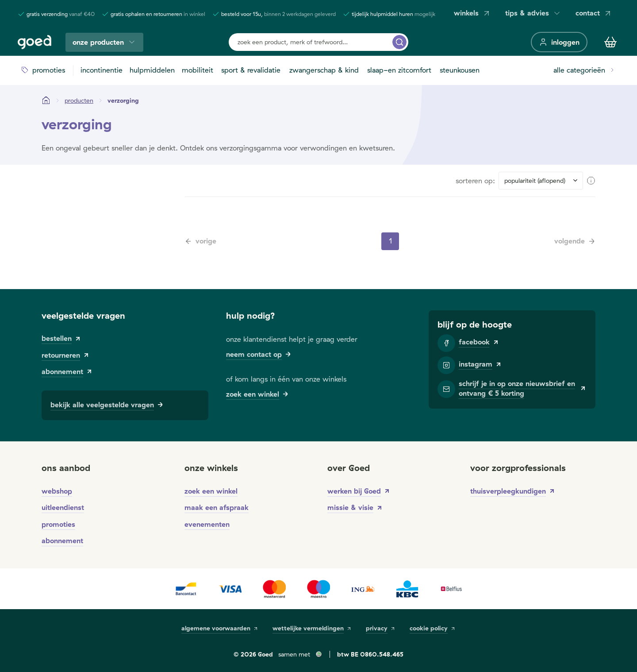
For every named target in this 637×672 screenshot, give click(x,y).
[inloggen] (559, 42)
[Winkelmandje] (610, 42)
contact (594, 13)
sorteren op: (475, 181)
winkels (472, 13)
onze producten (104, 42)
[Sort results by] (541, 181)
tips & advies (533, 13)
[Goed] (35, 42)
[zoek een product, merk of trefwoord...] (399, 42)
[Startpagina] (46, 100)
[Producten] (79, 100)
